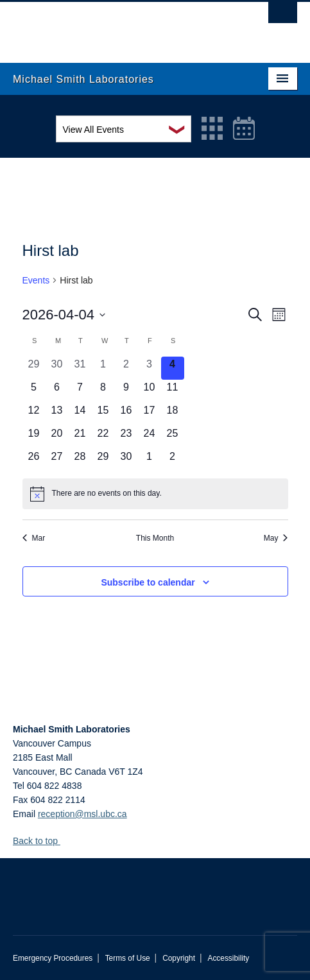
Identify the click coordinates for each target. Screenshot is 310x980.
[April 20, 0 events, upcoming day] (57, 437)
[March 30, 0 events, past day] (57, 368)
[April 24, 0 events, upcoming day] (150, 437)
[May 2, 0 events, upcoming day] (173, 460)
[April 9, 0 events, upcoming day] (126, 391)
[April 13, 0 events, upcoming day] (57, 414)
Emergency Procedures (53, 958)
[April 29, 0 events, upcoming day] (103, 460)
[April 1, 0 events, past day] (103, 368)
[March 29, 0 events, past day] (34, 368)
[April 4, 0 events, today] (173, 368)
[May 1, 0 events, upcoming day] (150, 460)
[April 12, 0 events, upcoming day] (34, 414)
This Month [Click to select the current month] (155, 538)
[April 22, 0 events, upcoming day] (103, 437)
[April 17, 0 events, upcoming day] (150, 414)
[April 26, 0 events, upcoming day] (34, 460)
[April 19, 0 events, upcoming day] (34, 437)
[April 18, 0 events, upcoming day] (173, 414)
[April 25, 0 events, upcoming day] (173, 437)
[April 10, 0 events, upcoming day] (150, 391)
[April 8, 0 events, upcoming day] (103, 391)
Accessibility (228, 958)
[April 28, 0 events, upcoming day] (80, 460)
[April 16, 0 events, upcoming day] (126, 414)
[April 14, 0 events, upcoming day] (80, 414)
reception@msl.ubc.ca (82, 814)
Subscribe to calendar (148, 582)
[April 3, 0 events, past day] (150, 368)
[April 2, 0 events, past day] (126, 368)
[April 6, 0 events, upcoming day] (57, 391)
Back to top (41, 841)
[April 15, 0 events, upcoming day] (103, 414)
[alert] (155, 494)
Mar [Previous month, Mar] (34, 538)
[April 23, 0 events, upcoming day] (126, 437)
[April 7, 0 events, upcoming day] (80, 391)
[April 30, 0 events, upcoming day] (126, 460)
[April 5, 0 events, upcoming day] (34, 391)
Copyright (179, 958)
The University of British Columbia (112, 26)
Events (36, 280)
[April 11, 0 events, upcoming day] (173, 391)
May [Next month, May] (276, 538)
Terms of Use (128, 958)
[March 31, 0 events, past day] (80, 368)
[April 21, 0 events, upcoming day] (80, 437)
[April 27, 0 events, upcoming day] (57, 460)
